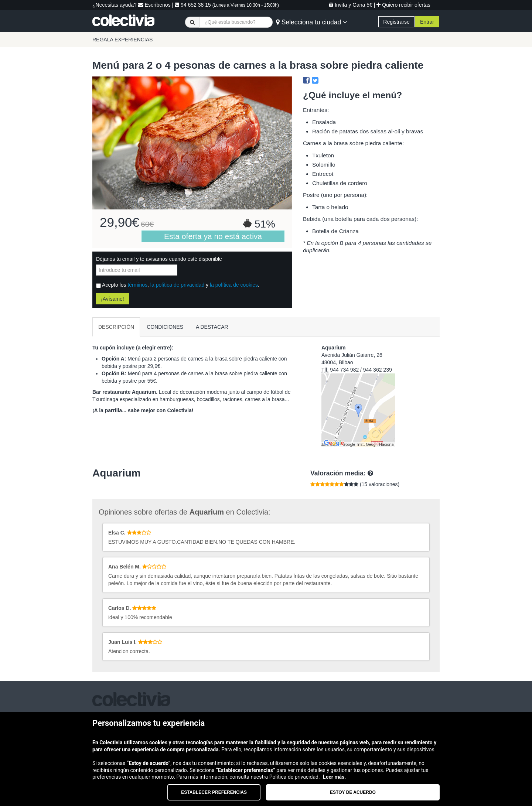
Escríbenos (154, 5)
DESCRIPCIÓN (116, 327)
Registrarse (396, 22)
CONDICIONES (165, 327)
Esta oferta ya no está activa (213, 236)
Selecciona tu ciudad (311, 22)
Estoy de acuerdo (353, 792)
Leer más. (334, 777)
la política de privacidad (177, 285)
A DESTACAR (212, 327)
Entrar (427, 22)
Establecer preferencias (214, 792)
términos (137, 285)
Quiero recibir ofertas (403, 5)
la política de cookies (234, 285)
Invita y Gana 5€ (351, 5)
